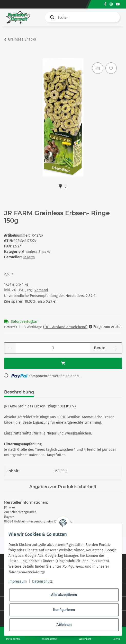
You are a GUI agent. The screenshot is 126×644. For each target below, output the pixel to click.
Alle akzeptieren (64, 595)
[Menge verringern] (10, 348)
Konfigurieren (64, 610)
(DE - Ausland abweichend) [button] (65, 327)
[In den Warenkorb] (8, 55)
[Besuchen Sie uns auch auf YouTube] (118, 4)
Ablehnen (64, 625)
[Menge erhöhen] (116, 348)
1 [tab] (60, 186)
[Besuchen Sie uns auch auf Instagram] (111, 4)
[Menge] (53, 348)
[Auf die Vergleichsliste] (98, 68)
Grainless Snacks (36, 252)
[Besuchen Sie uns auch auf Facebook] (105, 4)
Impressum (18, 581)
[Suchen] (83, 17)
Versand (41, 290)
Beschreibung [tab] (19, 392)
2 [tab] (66, 186)
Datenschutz (42, 581)
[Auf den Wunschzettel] (111, 68)
